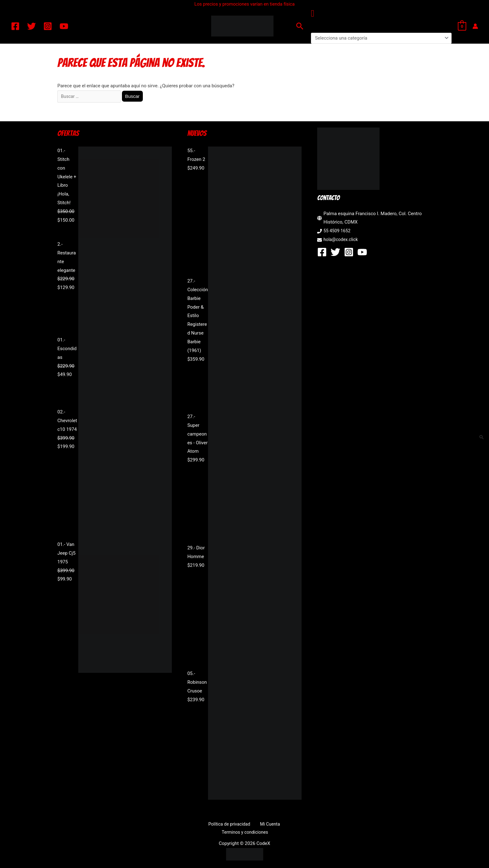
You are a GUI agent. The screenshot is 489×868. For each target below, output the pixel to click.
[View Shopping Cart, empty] (462, 26)
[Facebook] (15, 26)
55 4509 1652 (338, 232)
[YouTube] (64, 26)
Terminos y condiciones (282, 825)
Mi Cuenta (242, 825)
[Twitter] (31, 26)
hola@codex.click (342, 240)
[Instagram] (48, 26)
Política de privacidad (205, 825)
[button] (300, 26)
